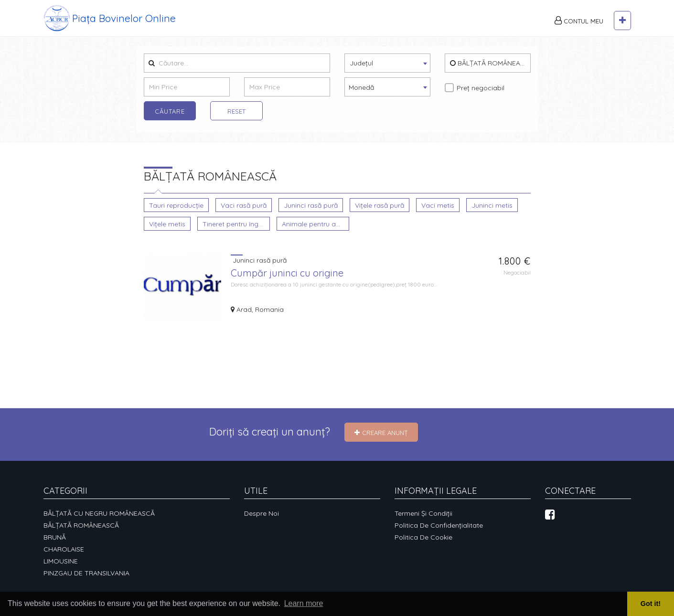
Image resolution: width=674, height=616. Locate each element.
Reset (236, 111)
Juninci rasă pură (311, 205)
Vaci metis (438, 205)
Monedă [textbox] (361, 87)
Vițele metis (167, 224)
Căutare (170, 111)
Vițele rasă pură (380, 205)
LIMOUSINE (61, 561)
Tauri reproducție (176, 205)
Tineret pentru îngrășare (236, 224)
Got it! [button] (651, 604)
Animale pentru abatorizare (315, 224)
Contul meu (579, 21)
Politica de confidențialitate (439, 525)
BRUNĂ (55, 537)
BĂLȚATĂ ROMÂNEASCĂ (490, 63)
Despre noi (262, 513)
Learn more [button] (304, 603)
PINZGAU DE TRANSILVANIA (86, 573)
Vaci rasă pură (244, 205)
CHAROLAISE (64, 549)
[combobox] (387, 63)
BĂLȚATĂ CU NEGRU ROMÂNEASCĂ (99, 513)
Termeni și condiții (423, 513)
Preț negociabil (481, 88)
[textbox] (387, 62)
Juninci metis (492, 205)
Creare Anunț (381, 433)
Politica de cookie (423, 537)
